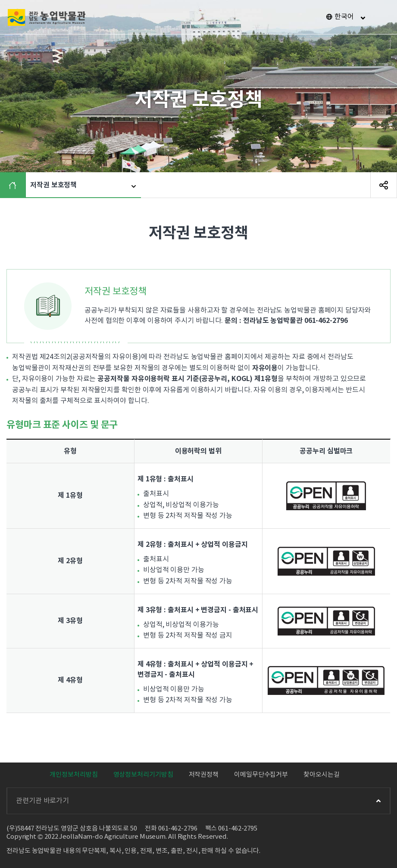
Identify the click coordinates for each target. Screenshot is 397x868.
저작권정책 (204, 775)
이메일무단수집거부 (261, 775)
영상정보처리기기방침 (143, 775)
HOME (15, 185)
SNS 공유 (384, 185)
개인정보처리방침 (73, 775)
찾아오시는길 (321, 775)
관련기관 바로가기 (198, 801)
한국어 (344, 17)
